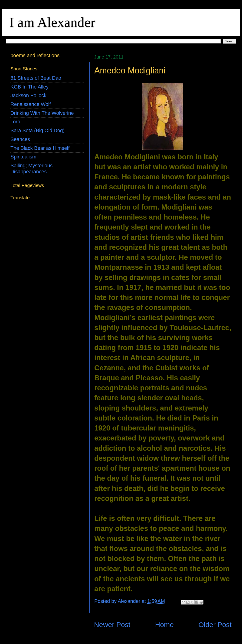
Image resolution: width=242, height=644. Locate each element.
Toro (15, 122)
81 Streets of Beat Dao (36, 78)
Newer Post (112, 625)
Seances (20, 139)
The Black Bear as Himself (40, 148)
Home (164, 625)
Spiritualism (23, 157)
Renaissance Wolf (31, 104)
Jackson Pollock (28, 95)
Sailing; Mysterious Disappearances (31, 169)
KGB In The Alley (29, 87)
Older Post (215, 625)
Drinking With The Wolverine (42, 113)
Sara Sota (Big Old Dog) (38, 130)
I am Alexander (52, 22)
